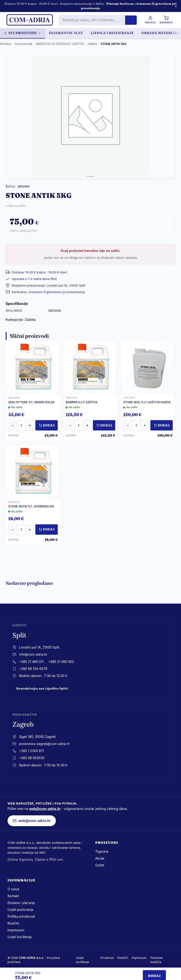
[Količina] (21, 425)
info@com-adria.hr (33, 654)
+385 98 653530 (32, 758)
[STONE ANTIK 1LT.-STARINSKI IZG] (33, 471)
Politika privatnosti (21, 916)
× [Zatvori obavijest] (176, 6)
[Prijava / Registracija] (150, 20)
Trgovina (102, 852)
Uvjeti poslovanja (20, 910)
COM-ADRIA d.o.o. (31, 958)
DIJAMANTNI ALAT (66, 33)
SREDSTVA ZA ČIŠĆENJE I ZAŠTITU (60, 44)
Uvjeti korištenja (20, 937)
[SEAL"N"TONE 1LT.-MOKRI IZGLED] (33, 367)
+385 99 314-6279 (33, 669)
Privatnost (107, 958)
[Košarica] (166, 20)
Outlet (100, 865)
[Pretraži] (130, 20)
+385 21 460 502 (61, 662)
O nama (13, 889)
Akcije (100, 858)
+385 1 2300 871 (31, 751)
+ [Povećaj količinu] (30, 425)
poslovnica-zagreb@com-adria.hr (44, 744)
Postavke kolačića (156, 960)
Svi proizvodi (23, 33)
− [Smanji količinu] (13, 425)
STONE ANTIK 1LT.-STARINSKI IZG (31, 506)
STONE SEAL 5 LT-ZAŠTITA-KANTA (147, 402)
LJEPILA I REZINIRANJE (112, 33)
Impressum (16, 930)
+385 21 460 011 (31, 662)
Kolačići (13, 923)
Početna (5, 44)
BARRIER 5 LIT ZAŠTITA (82, 402)
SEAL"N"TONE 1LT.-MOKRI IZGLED (31, 402)
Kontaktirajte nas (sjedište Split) (42, 688)
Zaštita (92, 44)
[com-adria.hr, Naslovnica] (29, 20)
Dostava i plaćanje (21, 903)
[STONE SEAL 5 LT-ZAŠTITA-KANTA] (148, 367)
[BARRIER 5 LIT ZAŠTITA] (90, 367)
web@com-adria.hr (45, 809)
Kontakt (13, 896)
